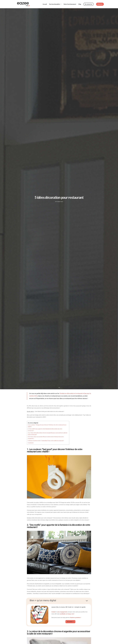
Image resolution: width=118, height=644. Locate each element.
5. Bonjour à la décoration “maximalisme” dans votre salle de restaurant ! (46, 438)
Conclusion (31, 440)
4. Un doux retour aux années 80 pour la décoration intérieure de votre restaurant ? (46, 435)
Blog (80, 3)
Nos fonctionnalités (55, 3)
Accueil (45, 3)
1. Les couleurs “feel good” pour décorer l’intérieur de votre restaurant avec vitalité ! (47, 423)
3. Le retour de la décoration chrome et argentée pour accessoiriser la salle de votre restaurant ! (48, 431)
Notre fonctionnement (70, 3)
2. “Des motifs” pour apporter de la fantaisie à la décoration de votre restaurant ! (45, 427)
